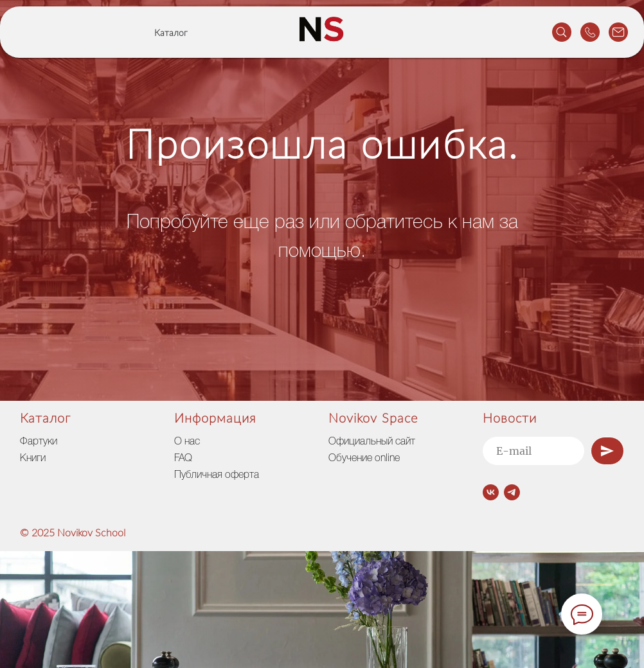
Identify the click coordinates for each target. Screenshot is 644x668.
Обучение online (364, 459)
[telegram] (512, 492)
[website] (562, 32)
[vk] (491, 492)
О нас (187, 442)
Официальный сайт (372, 442)
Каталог (171, 33)
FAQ (183, 459)
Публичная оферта (217, 475)
